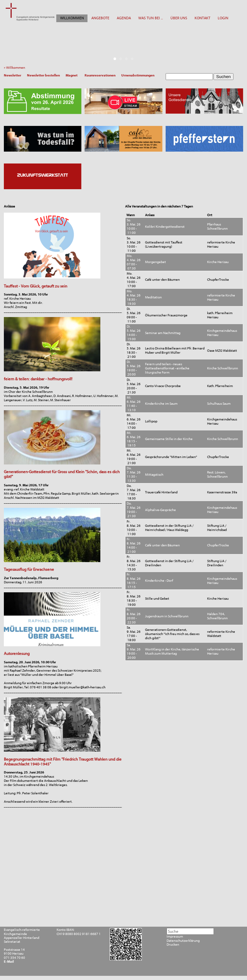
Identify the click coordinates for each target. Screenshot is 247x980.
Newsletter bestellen (43, 75)
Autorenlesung (17, 653)
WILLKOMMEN (72, 18)
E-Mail (9, 962)
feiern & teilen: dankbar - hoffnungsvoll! (38, 379)
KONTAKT (202, 18)
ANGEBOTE (100, 18)
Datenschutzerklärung (183, 941)
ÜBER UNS (179, 18)
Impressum (175, 937)
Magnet (72, 75)
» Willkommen (15, 68)
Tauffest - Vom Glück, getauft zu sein (36, 286)
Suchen (223, 77)
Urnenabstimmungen (138, 75)
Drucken (173, 945)
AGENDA (124, 18)
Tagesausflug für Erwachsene (29, 569)
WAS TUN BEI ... (151, 18)
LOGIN (223, 18)
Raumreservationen (100, 75)
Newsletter (13, 75)
